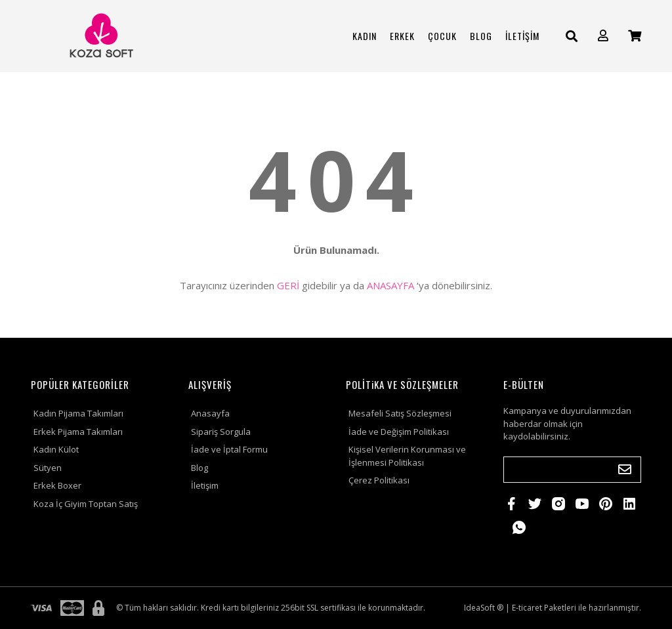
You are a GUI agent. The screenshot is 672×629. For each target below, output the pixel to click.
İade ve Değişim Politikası (399, 432)
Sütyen (48, 468)
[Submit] (625, 470)
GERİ (288, 285)
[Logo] (100, 36)
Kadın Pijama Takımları (78, 413)
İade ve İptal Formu (229, 449)
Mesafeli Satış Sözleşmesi (400, 413)
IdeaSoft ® (484, 608)
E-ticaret (527, 608)
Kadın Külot (56, 449)
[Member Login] (603, 36)
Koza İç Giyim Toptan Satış (86, 504)
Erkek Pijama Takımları (78, 432)
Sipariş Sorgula (221, 432)
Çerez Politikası (379, 480)
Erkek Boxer (57, 485)
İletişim (205, 485)
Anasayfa (210, 413)
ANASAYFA (390, 285)
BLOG (481, 36)
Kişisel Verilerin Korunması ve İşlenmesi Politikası (407, 456)
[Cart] (635, 36)
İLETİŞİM (522, 36)
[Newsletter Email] (572, 470)
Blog (199, 468)
